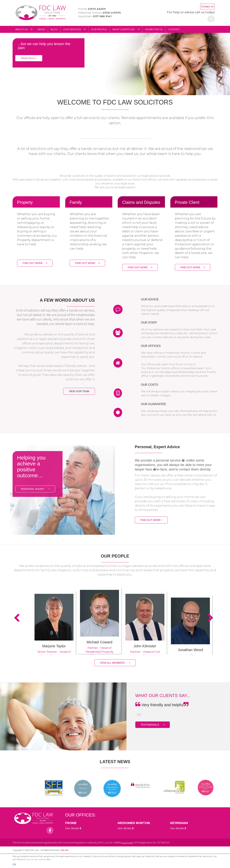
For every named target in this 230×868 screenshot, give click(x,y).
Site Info (65, 850)
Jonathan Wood (190, 650)
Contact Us (207, 6)
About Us (24, 29)
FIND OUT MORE (35, 263)
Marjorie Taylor (54, 646)
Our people (99, 29)
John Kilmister (145, 646)
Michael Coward (99, 642)
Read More (29, 58)
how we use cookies (36, 859)
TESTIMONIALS (153, 725)
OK (14, 864)
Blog (54, 29)
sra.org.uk (127, 843)
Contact (174, 29)
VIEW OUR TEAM (79, 391)
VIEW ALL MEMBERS (115, 663)
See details (73, 828)
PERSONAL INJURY (35, 489)
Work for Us (154, 29)
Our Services (74, 29)
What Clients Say (126, 29)
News (41, 29)
